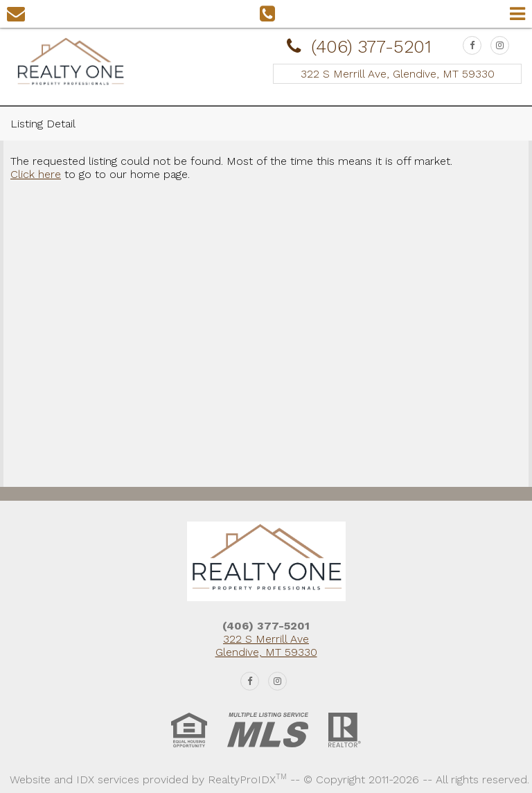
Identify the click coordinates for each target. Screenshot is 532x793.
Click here (36, 174)
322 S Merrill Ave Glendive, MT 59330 (266, 645)
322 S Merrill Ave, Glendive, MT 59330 (398, 74)
